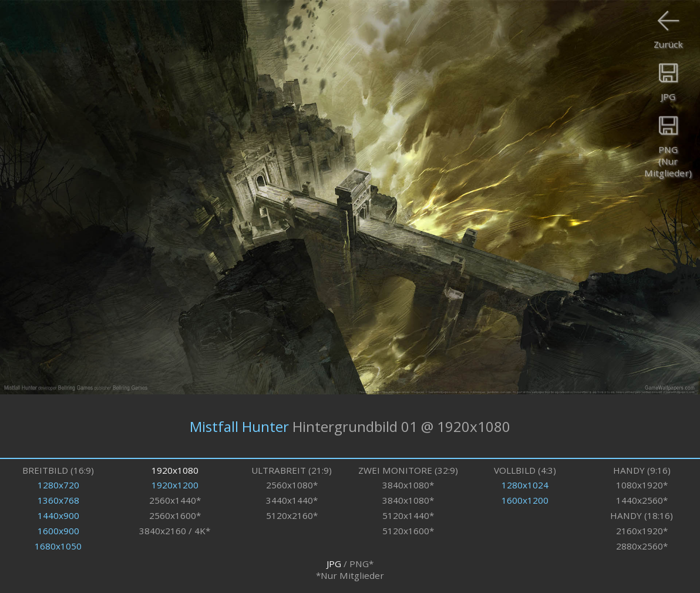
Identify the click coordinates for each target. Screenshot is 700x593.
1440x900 (58, 515)
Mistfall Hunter (239, 426)
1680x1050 (58, 546)
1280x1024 (525, 485)
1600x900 (58, 531)
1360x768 (58, 500)
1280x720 (58, 485)
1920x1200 (175, 485)
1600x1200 (525, 500)
